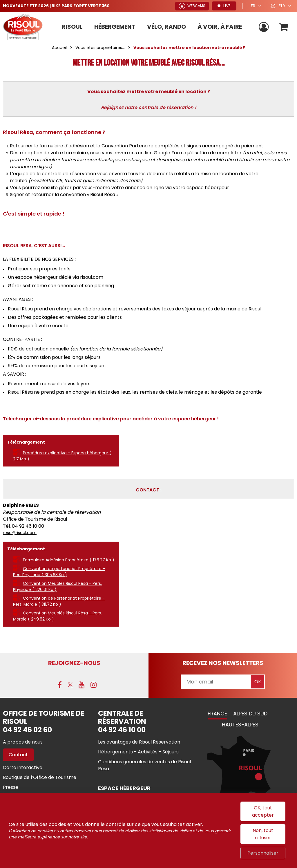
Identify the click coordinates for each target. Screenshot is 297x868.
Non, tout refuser (263, 834)
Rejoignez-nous (74, 663)
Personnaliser (263, 853)
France (217, 714)
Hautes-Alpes (240, 725)
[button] (284, 27)
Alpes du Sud (250, 714)
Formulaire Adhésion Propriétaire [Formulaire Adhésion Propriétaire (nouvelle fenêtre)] (69, 560)
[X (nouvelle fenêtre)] (70, 685)
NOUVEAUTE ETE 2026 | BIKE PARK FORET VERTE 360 (57, 6)
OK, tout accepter (263, 811)
